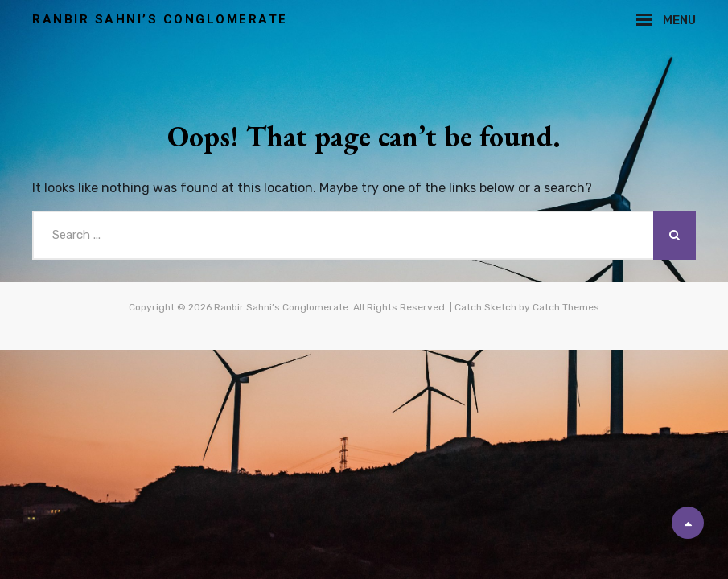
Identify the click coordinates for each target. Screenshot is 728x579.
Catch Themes (566, 307)
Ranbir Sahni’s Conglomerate (160, 19)
